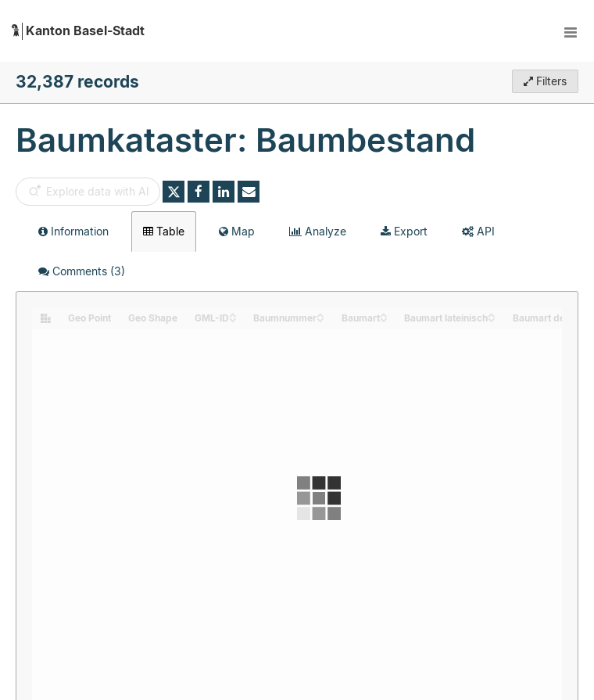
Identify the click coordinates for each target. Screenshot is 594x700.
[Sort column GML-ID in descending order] (233, 319)
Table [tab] (164, 231)
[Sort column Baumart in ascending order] (384, 314)
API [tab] (478, 231)
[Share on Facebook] (199, 192)
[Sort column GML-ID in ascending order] (233, 314)
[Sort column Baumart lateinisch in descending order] (492, 319)
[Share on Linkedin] (224, 192)
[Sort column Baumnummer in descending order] (320, 319)
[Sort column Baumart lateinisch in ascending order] (492, 314)
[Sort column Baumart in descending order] (384, 319)
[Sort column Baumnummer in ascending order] (320, 314)
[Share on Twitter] (174, 192)
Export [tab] (404, 231)
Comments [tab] (82, 271)
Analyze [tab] (318, 231)
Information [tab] (73, 231)
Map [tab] (237, 231)
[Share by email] (249, 192)
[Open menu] (571, 31)
